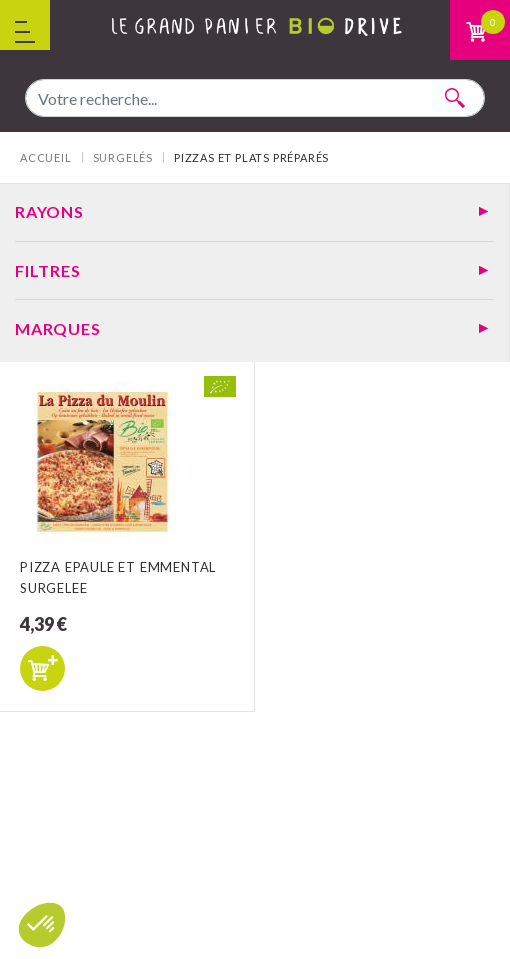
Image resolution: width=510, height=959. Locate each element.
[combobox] (255, 98)
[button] (42, 925)
